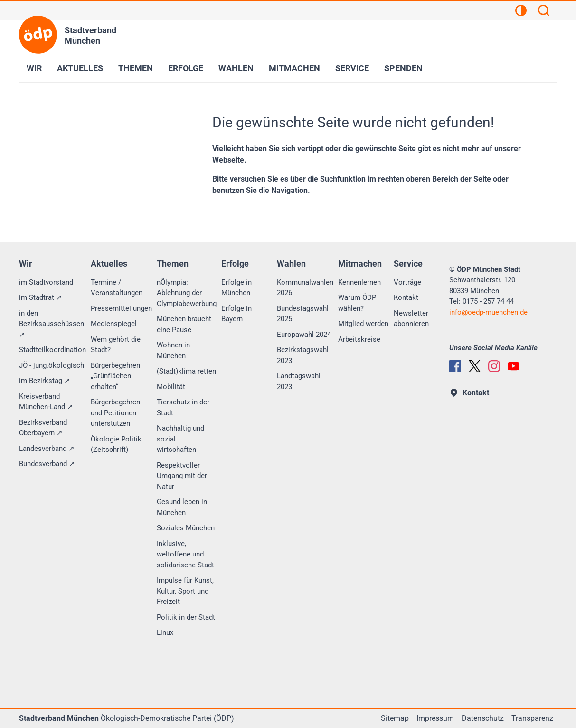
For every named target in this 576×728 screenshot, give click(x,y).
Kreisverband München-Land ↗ (46, 402)
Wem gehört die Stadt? (116, 345)
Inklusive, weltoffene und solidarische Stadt (185, 554)
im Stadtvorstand (46, 282)
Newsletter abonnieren (411, 319)
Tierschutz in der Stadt (183, 407)
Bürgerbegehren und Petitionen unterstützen (115, 413)
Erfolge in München (236, 288)
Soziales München (186, 528)
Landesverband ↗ (47, 449)
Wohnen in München (173, 350)
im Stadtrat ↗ (41, 297)
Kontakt (406, 297)
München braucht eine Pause (184, 324)
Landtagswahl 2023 (299, 381)
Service (352, 68)
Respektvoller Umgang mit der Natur (182, 476)
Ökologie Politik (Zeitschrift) (116, 445)
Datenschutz (483, 718)
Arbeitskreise (359, 339)
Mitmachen (294, 68)
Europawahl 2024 (304, 335)
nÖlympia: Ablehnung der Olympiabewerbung (187, 293)
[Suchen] (544, 12)
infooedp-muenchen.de (488, 312)
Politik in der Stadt (186, 617)
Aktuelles (80, 68)
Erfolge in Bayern (236, 314)
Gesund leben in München (182, 507)
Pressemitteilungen (121, 308)
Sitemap (395, 718)
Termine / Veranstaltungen (117, 288)
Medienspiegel (114, 324)
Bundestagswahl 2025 (303, 314)
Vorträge (407, 282)
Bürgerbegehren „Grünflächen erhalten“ (115, 376)
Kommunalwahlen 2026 (305, 288)
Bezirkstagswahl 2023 (303, 355)
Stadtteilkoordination (52, 350)
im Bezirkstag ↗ (45, 381)
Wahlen (236, 68)
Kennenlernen (359, 282)
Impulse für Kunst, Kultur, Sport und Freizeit (185, 591)
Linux (165, 632)
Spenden (403, 68)
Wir (34, 68)
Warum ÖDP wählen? (357, 303)
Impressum (435, 718)
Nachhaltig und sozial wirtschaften (180, 439)
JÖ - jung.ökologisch (52, 365)
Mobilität (171, 387)
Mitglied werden (363, 324)
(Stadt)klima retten (186, 371)
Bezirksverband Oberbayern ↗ (43, 428)
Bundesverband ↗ (47, 464)
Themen (136, 68)
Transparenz (532, 718)
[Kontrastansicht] (521, 12)
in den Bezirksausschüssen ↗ (52, 324)
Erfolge (186, 68)
